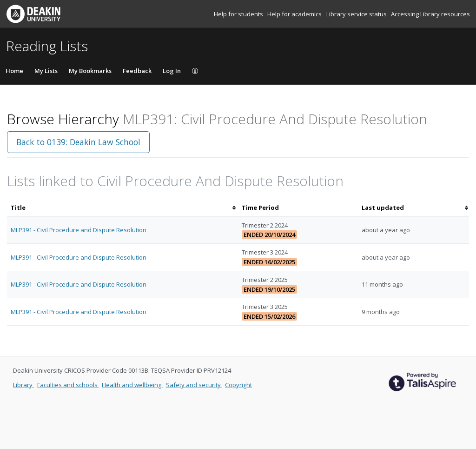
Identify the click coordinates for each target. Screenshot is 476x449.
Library (23, 385)
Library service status (357, 14)
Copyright (238, 385)
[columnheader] (122, 208)
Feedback (137, 71)
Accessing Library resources (430, 14)
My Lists (46, 71)
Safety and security (194, 385)
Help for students (239, 14)
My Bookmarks (90, 71)
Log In (172, 71)
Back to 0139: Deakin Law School (78, 142)
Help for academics (295, 14)
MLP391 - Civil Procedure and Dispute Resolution (79, 230)
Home (14, 71)
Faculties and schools (68, 385)
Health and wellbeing (132, 385)
